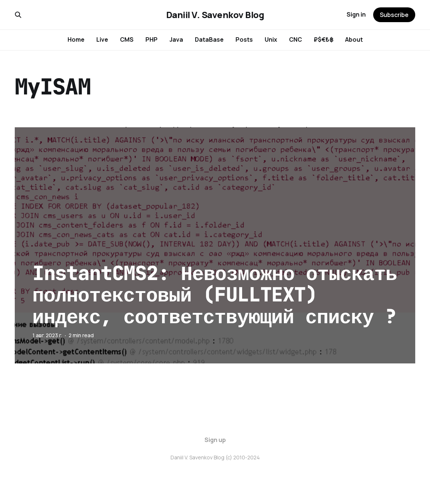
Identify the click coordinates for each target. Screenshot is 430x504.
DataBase (209, 39)
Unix (271, 39)
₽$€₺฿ (324, 39)
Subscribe (394, 15)
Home (76, 39)
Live (102, 39)
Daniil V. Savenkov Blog (215, 15)
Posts (244, 39)
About (354, 39)
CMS (127, 39)
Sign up (215, 440)
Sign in (356, 14)
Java (176, 39)
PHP (152, 39)
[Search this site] (18, 15)
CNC (295, 39)
